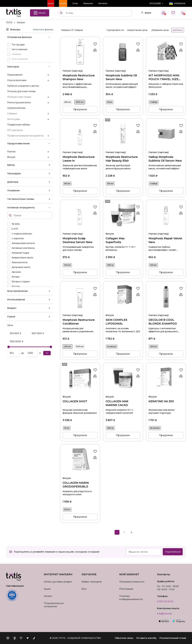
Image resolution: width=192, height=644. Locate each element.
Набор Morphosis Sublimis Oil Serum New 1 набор (166, 149)
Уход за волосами (17, 80)
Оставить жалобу (146, 638)
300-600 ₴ (16, 333)
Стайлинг (12, 114)
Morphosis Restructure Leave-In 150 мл (80, 149)
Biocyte (11, 157)
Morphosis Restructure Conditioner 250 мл (80, 312)
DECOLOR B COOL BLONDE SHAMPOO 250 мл (166, 312)
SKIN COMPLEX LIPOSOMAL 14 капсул (123, 312)
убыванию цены (160, 30)
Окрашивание (15, 75)
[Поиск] (61, 13)
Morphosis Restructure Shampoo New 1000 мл (80, 67)
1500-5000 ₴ (17, 341)
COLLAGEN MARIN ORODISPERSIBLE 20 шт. (80, 474)
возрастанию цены (137, 30)
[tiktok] (34, 638)
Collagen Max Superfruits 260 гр (123, 230)
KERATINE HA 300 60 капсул (166, 393)
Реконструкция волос (19, 102)
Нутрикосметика (16, 108)
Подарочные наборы (19, 125)
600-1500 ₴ (38, 333)
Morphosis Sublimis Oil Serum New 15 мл (123, 67)
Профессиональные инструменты (25, 136)
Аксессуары (14, 119)
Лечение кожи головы (19, 97)
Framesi (11, 152)
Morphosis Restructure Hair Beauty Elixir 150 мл (123, 149)
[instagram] (8, 638)
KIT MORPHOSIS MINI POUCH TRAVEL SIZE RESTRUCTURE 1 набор (166, 67)
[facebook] (14, 638)
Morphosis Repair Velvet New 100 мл (166, 230)
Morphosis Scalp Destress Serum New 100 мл (80, 230)
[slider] (8, 347)
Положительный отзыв (173, 638)
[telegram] (28, 638)
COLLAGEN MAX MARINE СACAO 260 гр (123, 393)
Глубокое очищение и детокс (23, 86)
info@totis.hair (165, 614)
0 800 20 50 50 (165, 601)
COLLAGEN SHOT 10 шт (80, 393)
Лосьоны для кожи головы (21, 91)
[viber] (21, 638)
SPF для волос (15, 130)
